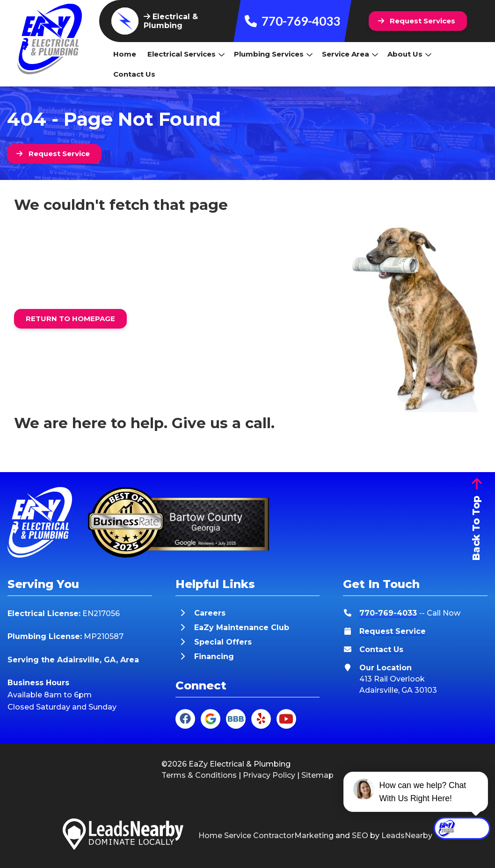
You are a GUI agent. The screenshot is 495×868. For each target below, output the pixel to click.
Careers (210, 613)
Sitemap (317, 775)
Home (125, 54)
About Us (410, 54)
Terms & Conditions (199, 775)
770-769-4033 (292, 21)
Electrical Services (186, 54)
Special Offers (223, 642)
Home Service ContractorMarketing (266, 836)
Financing (214, 656)
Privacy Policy (269, 775)
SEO (360, 836)
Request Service (393, 631)
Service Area (350, 54)
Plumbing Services (273, 54)
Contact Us (134, 74)
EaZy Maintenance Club (242, 628)
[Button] (418, 21)
